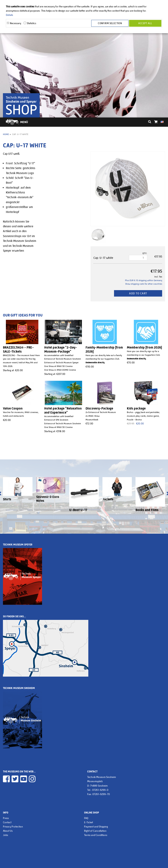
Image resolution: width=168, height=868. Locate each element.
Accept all (145, 23)
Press (6, 818)
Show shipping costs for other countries (144, 284)
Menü (24, 122)
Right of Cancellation (95, 831)
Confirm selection (110, 23)
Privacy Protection (13, 827)
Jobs (6, 835)
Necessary (16, 23)
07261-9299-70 (101, 794)
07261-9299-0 (100, 790)
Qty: (145, 253)
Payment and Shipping (96, 827)
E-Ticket (88, 822)
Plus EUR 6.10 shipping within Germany (144, 280)
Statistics (31, 23)
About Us (8, 831)
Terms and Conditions (96, 835)
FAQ (86, 818)
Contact (7, 822)
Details (9, 15)
